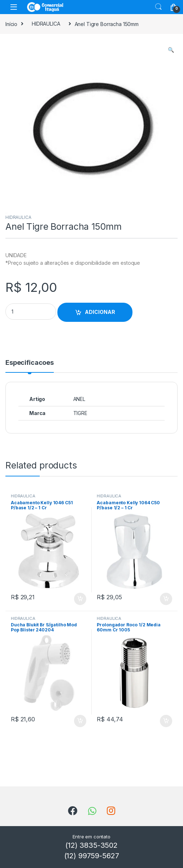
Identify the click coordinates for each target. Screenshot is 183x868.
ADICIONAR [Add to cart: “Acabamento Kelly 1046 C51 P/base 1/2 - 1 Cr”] (80, 599)
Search (158, 7)
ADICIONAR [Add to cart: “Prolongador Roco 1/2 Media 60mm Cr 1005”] (166, 721)
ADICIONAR (100, 312)
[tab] (30, 366)
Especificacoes (30, 363)
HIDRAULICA (46, 24)
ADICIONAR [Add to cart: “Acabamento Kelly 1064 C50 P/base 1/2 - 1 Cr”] (166, 599)
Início (11, 24)
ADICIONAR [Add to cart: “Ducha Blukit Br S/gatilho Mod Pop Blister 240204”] (80, 721)
